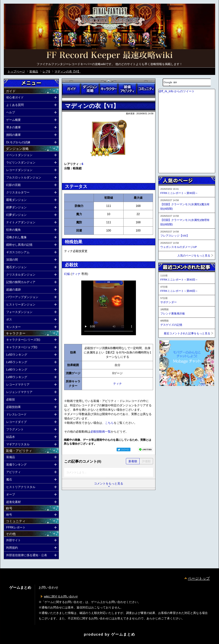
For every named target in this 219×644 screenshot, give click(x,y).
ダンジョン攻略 (90, 89)
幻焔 (67, 274)
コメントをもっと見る (109, 484)
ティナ (77, 274)
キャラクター (109, 89)
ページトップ (199, 578)
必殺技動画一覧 (101, 432)
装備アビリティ (127, 89)
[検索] (182, 82)
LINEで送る (145, 450)
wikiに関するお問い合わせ (61, 597)
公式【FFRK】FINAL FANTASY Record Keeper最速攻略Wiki (109, 56)
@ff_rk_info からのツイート (177, 91)
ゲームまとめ (123, 634)
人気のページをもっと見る (194, 255)
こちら (109, 423)
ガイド (71, 89)
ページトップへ (167, 396)
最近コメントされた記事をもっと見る (187, 333)
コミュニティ (146, 89)
